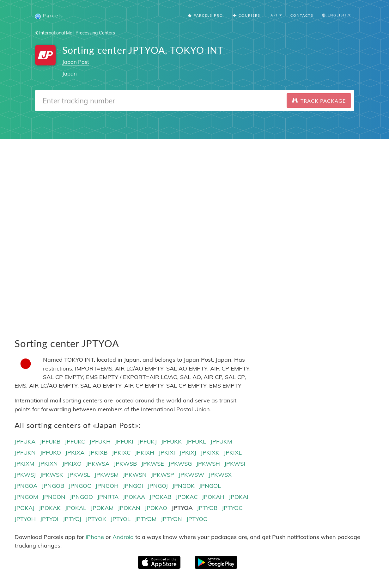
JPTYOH (25, 520)
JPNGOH (107, 486)
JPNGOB (53, 486)
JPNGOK (183, 486)
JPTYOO (197, 520)
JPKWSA (98, 464)
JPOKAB (160, 497)
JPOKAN (129, 508)
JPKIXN (48, 464)
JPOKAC (187, 497)
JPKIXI (167, 453)
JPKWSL (79, 475)
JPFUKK (171, 442)
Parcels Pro (205, 16)
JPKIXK (210, 453)
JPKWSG (180, 464)
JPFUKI (124, 442)
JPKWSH (208, 464)
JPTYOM (146, 520)
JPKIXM (24, 464)
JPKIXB (98, 453)
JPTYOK (96, 520)
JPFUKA (25, 442)
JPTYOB (207, 508)
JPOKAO (156, 508)
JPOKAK (50, 508)
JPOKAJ (24, 508)
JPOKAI (239, 497)
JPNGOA (26, 486)
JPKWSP (163, 475)
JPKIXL (233, 453)
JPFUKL (196, 442)
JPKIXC (121, 453)
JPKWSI (235, 464)
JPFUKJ (147, 442)
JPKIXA (75, 453)
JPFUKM (221, 442)
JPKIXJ (188, 453)
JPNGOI (133, 486)
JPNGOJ (158, 486)
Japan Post (76, 62)
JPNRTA (108, 497)
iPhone (95, 537)
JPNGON (54, 497)
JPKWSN (135, 475)
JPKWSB (125, 464)
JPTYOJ (72, 520)
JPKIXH (145, 453)
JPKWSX (220, 475)
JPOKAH (213, 497)
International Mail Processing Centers (75, 33)
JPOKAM (102, 508)
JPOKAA (134, 497)
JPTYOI (49, 520)
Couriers (246, 16)
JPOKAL (76, 508)
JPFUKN (25, 453)
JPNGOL (210, 486)
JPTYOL (121, 520)
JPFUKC (75, 442)
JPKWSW (191, 475)
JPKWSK (52, 475)
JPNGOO (81, 497)
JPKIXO (72, 464)
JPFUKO (51, 453)
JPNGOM (26, 497)
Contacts (302, 16)
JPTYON (171, 520)
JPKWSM (106, 475)
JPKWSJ (25, 475)
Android (123, 537)
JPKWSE (153, 464)
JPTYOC (232, 508)
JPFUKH (100, 442)
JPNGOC (80, 486)
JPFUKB (50, 442)
